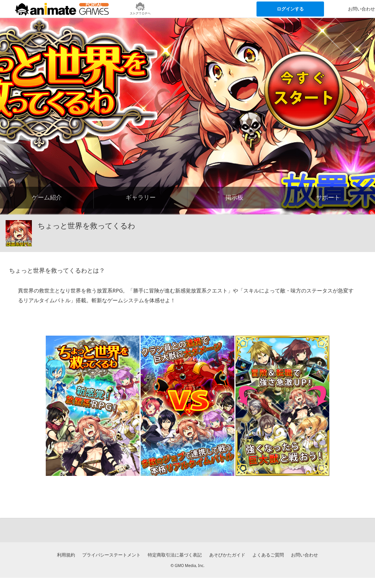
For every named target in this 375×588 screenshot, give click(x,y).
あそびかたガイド (227, 555)
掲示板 (234, 197)
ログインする (290, 9)
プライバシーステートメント (111, 555)
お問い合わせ (304, 555)
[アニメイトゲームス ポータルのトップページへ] (62, 9)
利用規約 (66, 555)
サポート (328, 197)
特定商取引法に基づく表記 (175, 555)
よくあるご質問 (268, 555)
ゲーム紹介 (47, 197)
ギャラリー (141, 197)
